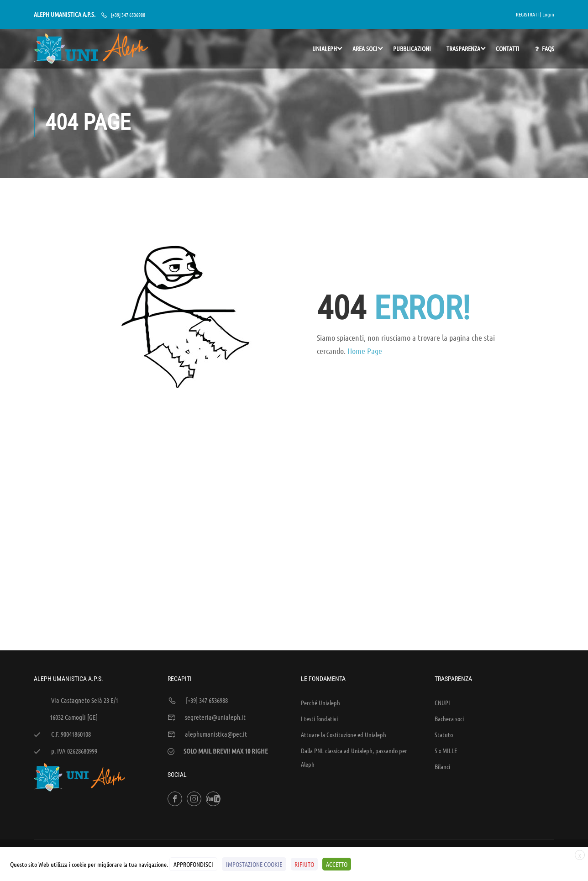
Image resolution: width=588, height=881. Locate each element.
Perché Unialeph (320, 639)
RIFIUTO (304, 864)
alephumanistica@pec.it (216, 671)
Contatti (508, 48)
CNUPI (442, 639)
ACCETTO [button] (337, 864)
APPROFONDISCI (193, 864)
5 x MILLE (446, 687)
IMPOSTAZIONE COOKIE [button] (254, 864)
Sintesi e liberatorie (468, 797)
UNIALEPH (325, 48)
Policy (506, 797)
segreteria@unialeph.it (215, 654)
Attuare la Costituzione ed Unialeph (344, 671)
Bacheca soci (449, 655)
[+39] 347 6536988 (128, 15)
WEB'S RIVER (156, 797)
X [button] (580, 855)
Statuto (444, 671)
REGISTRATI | (528, 14)
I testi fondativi (319, 655)
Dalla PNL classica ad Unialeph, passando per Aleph (354, 694)
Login (548, 14)
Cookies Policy (538, 797)
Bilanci (442, 703)
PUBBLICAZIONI (412, 48)
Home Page (365, 352)
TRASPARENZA (463, 48)
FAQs (545, 49)
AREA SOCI (365, 48)
